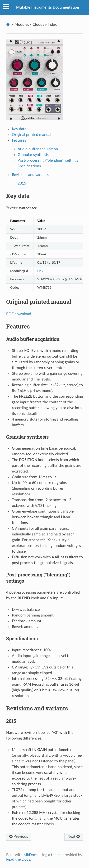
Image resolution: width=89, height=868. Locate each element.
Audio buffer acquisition (38, 149)
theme (56, 855)
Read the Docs (18, 859)
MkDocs (30, 855)
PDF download (19, 314)
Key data (19, 129)
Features (19, 140)
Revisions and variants (30, 175)
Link (40, 271)
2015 (22, 183)
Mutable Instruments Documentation (48, 7)
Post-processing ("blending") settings (48, 160)
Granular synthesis (33, 155)
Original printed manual (32, 135)
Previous (19, 837)
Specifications (29, 166)
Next (74, 837)
